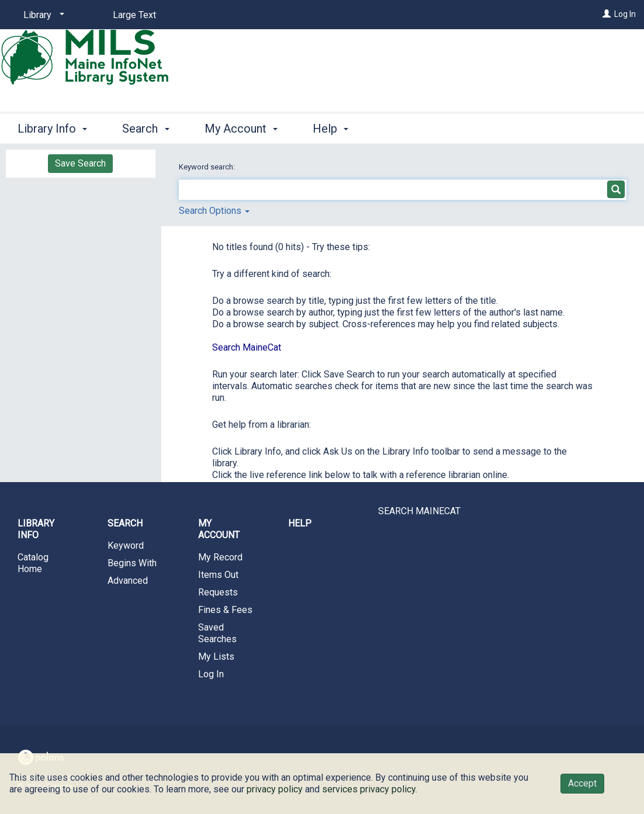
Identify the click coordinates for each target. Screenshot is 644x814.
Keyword (126, 545)
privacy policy (275, 789)
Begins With (132, 563)
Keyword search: (208, 167)
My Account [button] (241, 129)
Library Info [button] (52, 129)
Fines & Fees (225, 610)
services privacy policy (369, 789)
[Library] (42, 15)
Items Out (218, 575)
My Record (220, 557)
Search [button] (146, 129)
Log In (625, 14)
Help (300, 523)
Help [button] (330, 129)
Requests (218, 592)
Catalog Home (33, 563)
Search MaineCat (247, 347)
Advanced (128, 581)
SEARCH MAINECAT (419, 511)
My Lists (216, 657)
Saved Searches (217, 633)
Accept (582, 783)
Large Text (134, 15)
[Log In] (607, 14)
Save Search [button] (80, 163)
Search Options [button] (214, 211)
